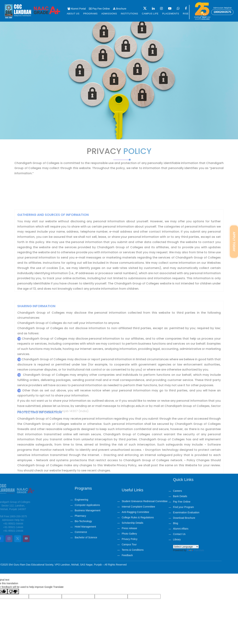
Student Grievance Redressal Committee (145, 529)
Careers (178, 432)
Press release (129, 556)
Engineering (117, 500)
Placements (171, 14)
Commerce (117, 532)
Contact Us (179, 476)
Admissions (109, 14)
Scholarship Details (133, 551)
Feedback (127, 583)
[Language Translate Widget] (186, 488)
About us (73, 14)
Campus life (150, 14)
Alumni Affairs (181, 470)
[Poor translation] (13, 591)
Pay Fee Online (99, 9)
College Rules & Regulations (138, 545)
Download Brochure (184, 459)
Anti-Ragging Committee (135, 540)
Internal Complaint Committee (138, 534)
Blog (176, 465)
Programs (90, 14)
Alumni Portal (77, 9)
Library (177, 481)
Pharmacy (116, 516)
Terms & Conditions (133, 578)
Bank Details (180, 438)
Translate (196, 492)
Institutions (129, 14)
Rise (186, 14)
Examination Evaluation (186, 454)
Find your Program (183, 449)
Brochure (120, 9)
